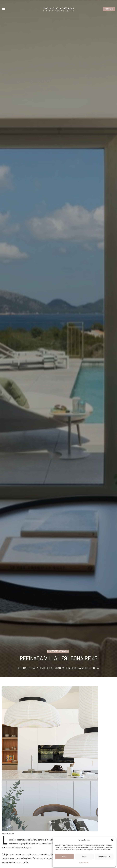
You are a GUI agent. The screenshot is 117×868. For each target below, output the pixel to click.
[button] (112, 840)
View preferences (104, 856)
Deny (84, 856)
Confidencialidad (84, 862)
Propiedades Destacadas (58, 651)
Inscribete (109, 9)
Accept (64, 856)
